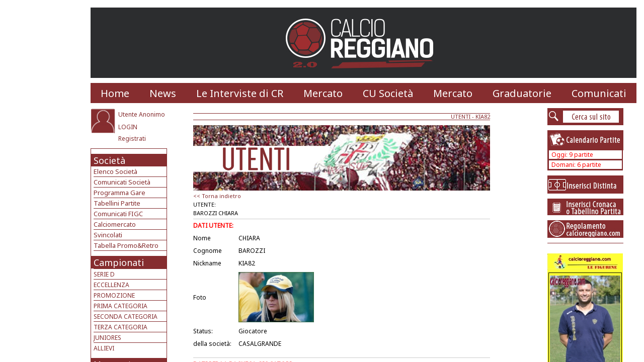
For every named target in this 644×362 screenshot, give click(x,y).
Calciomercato (115, 224)
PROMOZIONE (114, 295)
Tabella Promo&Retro (126, 245)
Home (115, 93)
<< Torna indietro (217, 196)
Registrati (132, 139)
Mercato (323, 93)
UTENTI (461, 116)
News (163, 93)
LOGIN (128, 127)
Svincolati (108, 235)
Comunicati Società (122, 182)
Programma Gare (119, 193)
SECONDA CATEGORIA (126, 316)
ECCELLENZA (111, 285)
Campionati (119, 262)
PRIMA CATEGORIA (120, 306)
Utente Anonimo (142, 114)
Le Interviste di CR (240, 93)
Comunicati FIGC (118, 214)
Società (109, 160)
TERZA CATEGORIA (120, 327)
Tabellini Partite (117, 203)
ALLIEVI (104, 348)
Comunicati (599, 93)
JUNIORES (107, 338)
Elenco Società (115, 171)
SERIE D (104, 274)
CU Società (388, 93)
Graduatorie (522, 93)
